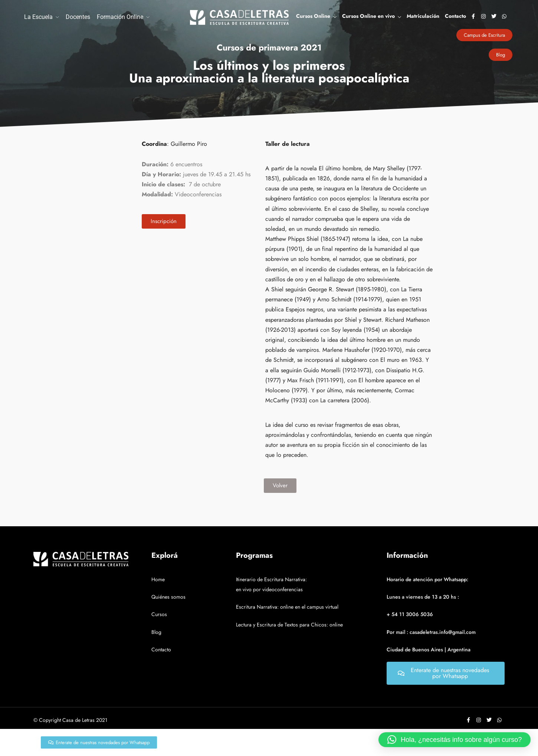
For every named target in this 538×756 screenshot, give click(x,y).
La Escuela (38, 17)
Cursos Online (313, 16)
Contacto (455, 16)
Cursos (159, 614)
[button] (455, 740)
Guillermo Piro (189, 144)
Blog (156, 632)
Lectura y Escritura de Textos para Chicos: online (289, 625)
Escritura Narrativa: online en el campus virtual (287, 607)
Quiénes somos (168, 597)
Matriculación (423, 16)
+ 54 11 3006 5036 (410, 614)
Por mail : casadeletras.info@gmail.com (431, 632)
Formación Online (120, 17)
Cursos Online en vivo (368, 16)
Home (158, 579)
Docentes (78, 17)
